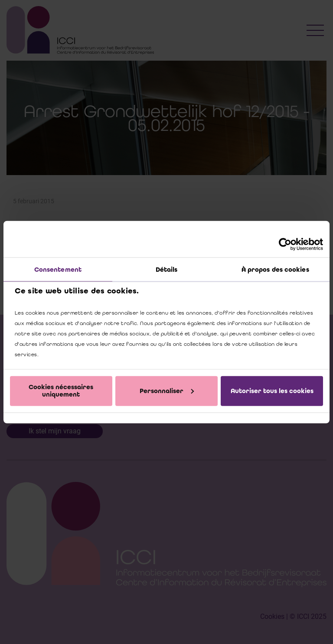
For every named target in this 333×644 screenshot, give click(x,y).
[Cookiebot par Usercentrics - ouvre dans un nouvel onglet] (285, 244)
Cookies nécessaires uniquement (61, 391)
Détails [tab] (167, 270)
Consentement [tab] (58, 270)
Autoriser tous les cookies (272, 390)
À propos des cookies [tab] (275, 270)
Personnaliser (167, 390)
